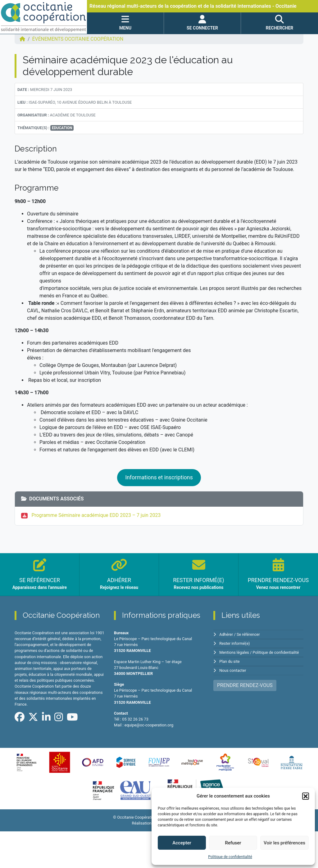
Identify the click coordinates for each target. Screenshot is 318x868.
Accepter (182, 843)
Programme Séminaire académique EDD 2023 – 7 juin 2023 (97, 515)
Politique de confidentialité (230, 857)
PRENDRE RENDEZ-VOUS (245, 684)
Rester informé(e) (235, 643)
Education (62, 128)
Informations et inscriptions (159, 478)
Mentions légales (234, 652)
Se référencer (249, 634)
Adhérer (226, 634)
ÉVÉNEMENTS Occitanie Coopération (78, 39)
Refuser (233, 843)
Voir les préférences (284, 843)
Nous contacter (233, 669)
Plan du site (230, 661)
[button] (306, 796)
